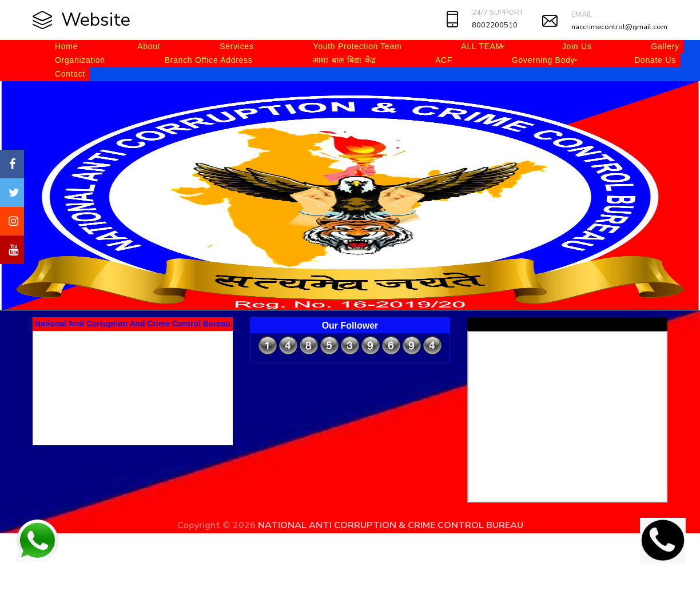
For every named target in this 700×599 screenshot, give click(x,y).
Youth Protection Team (358, 46)
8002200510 (495, 25)
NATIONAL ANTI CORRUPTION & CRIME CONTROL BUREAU (391, 525)
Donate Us (655, 60)
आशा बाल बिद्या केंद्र (344, 60)
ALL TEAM (482, 46)
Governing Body (543, 60)
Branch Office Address (209, 60)
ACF (444, 60)
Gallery (665, 46)
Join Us (577, 46)
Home (66, 46)
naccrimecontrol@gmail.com (619, 27)
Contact (70, 74)
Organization (80, 60)
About (149, 46)
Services (236, 46)
